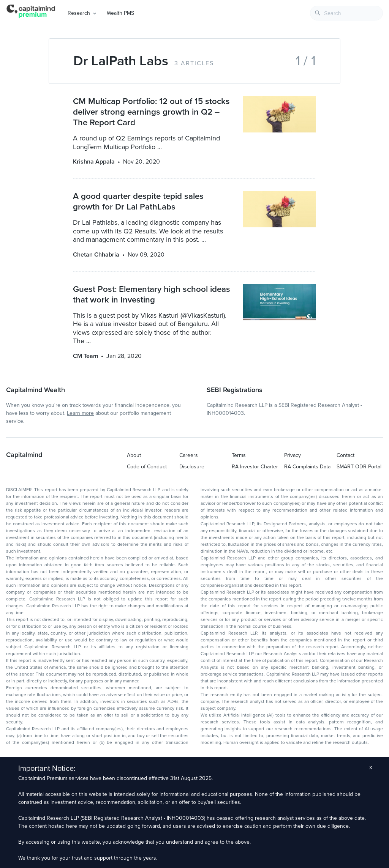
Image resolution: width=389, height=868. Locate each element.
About (134, 455)
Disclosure (192, 467)
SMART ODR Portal (359, 467)
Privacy (293, 455)
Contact (346, 455)
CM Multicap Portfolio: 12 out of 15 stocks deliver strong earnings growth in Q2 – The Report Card (151, 112)
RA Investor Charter (255, 467)
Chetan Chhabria (96, 255)
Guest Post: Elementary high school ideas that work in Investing (152, 294)
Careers (189, 455)
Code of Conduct (147, 467)
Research (79, 13)
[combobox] (346, 13)
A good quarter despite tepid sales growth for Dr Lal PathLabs (138, 201)
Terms (239, 455)
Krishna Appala (94, 162)
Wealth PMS (120, 13)
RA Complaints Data (307, 467)
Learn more (80, 413)
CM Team (85, 356)
